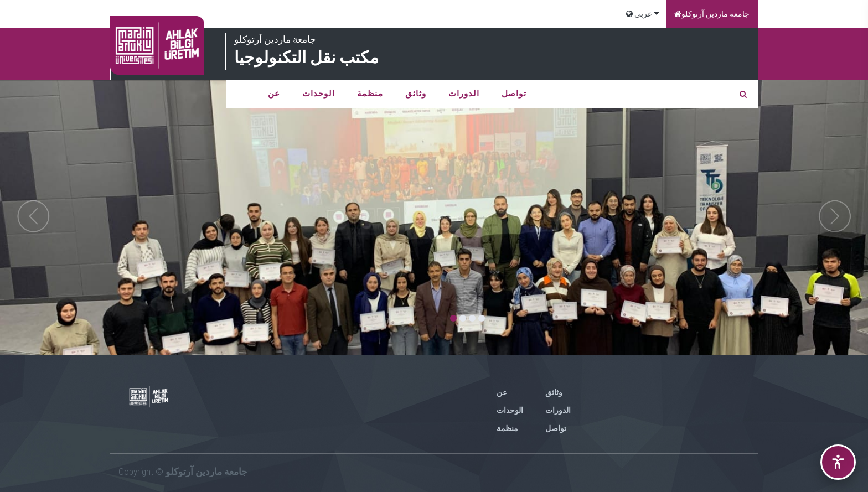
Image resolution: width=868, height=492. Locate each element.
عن (274, 94)
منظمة (370, 94)
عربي (639, 14)
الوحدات (319, 94)
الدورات (464, 94)
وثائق (416, 94)
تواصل (514, 94)
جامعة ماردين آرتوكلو (712, 14)
